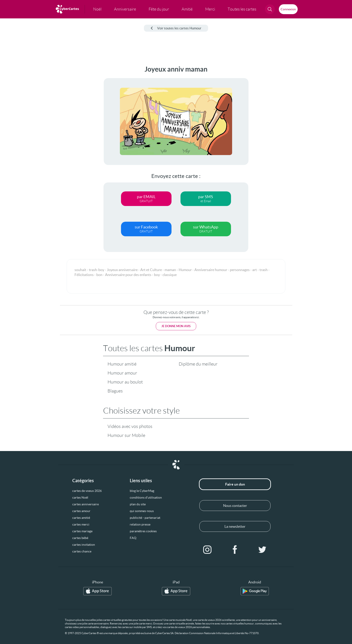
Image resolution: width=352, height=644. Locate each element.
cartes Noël (80, 497)
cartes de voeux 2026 (87, 491)
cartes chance (82, 551)
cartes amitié (81, 518)
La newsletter (235, 526)
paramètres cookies (143, 531)
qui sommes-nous (142, 511)
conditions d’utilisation (146, 497)
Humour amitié (122, 364)
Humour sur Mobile (126, 435)
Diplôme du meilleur (198, 364)
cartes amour (81, 511)
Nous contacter (235, 506)
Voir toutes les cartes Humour (176, 28)
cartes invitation (84, 545)
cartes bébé (80, 538)
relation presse (140, 524)
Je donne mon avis (176, 326)
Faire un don (235, 484)
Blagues (115, 391)
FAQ (133, 538)
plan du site (138, 504)
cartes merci (81, 524)
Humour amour (122, 373)
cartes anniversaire (86, 504)
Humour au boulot (125, 382)
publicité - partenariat (145, 518)
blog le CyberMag (142, 491)
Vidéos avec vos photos (130, 426)
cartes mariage (82, 531)
